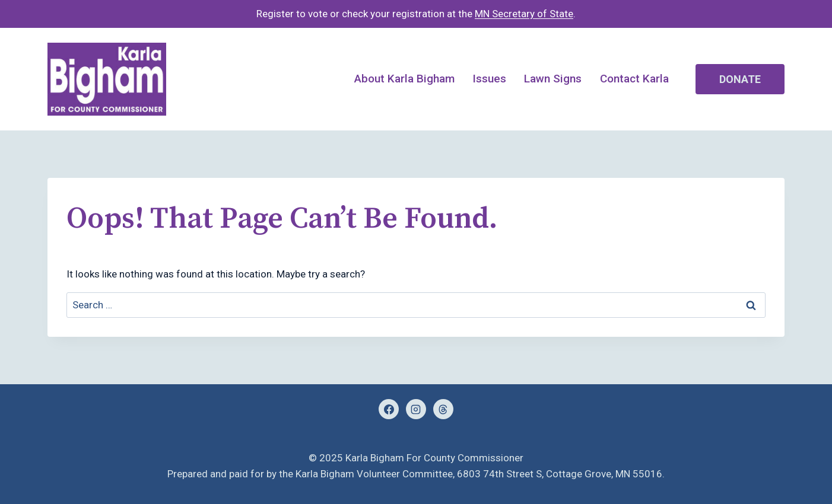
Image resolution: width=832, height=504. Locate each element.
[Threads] (443, 409)
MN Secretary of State (524, 14)
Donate (740, 79)
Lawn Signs (553, 79)
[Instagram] (416, 409)
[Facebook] (389, 409)
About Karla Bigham (404, 79)
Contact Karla (634, 79)
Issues (489, 79)
